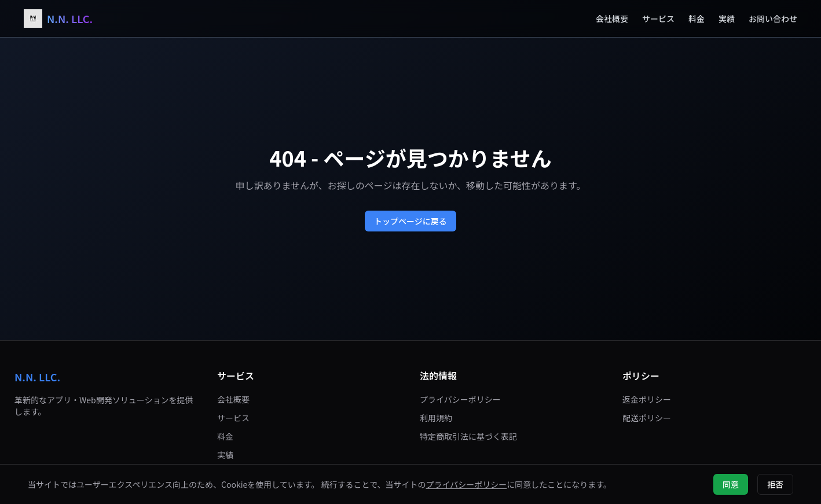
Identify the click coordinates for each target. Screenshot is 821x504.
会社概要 (612, 19)
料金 (697, 19)
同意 (731, 484)
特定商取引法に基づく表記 (468, 436)
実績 (727, 19)
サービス (658, 19)
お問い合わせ (773, 19)
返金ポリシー (647, 399)
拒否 (775, 484)
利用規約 (436, 418)
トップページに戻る (410, 221)
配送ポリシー (647, 418)
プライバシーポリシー (460, 399)
